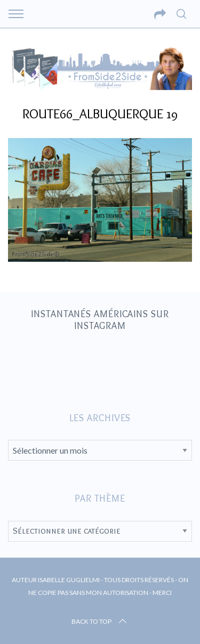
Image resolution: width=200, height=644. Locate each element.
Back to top (100, 622)
